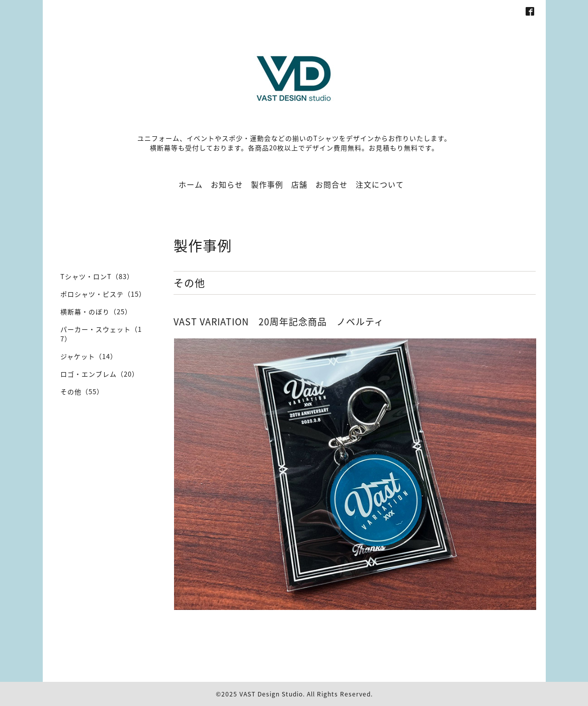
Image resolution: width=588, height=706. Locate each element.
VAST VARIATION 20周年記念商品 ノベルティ (279, 322)
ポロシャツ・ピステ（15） (103, 294)
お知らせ (227, 185)
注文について (380, 185)
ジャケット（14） (89, 356)
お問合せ (331, 185)
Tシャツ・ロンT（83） (97, 276)
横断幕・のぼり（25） (96, 312)
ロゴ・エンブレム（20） (100, 374)
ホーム (191, 185)
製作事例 (267, 185)
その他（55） (82, 391)
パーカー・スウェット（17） (101, 334)
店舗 (299, 185)
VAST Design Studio (271, 694)
